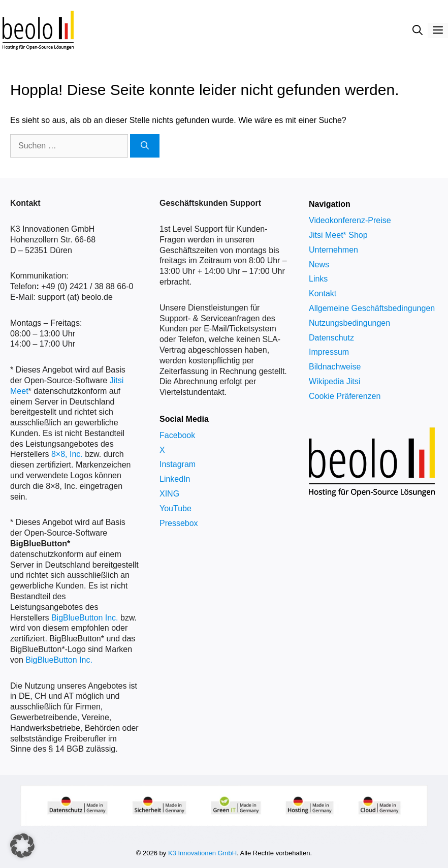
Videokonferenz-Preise (350, 220)
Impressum (329, 352)
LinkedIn (175, 479)
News (319, 265)
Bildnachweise (335, 367)
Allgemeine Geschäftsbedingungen (372, 308)
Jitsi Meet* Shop (338, 235)
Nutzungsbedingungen (349, 323)
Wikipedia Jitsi (334, 381)
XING (169, 494)
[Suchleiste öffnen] (418, 30)
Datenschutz (331, 338)
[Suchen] (145, 146)
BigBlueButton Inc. (85, 618)
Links (318, 279)
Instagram (178, 464)
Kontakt (323, 293)
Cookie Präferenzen (345, 396)
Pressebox (179, 523)
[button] (22, 846)
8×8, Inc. (67, 454)
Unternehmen (333, 250)
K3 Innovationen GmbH (202, 853)
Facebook (177, 435)
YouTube (175, 508)
